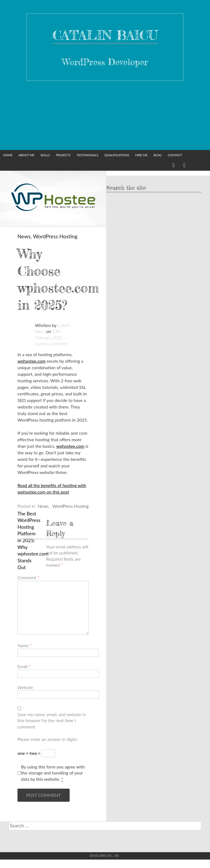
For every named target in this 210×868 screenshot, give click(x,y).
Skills (45, 155)
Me (117, 856)
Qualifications (117, 155)
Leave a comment (51, 343)
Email (24, 666)
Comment (28, 577)
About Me (26, 155)
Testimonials (88, 155)
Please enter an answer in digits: (48, 739)
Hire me (141, 155)
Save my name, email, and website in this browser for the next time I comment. (52, 720)
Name (25, 645)
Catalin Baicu (105, 35)
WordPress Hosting (55, 236)
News (24, 236)
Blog (158, 155)
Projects (63, 155)
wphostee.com (32, 361)
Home (8, 155)
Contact (175, 155)
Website (25, 687)
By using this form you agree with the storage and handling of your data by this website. (53, 773)
